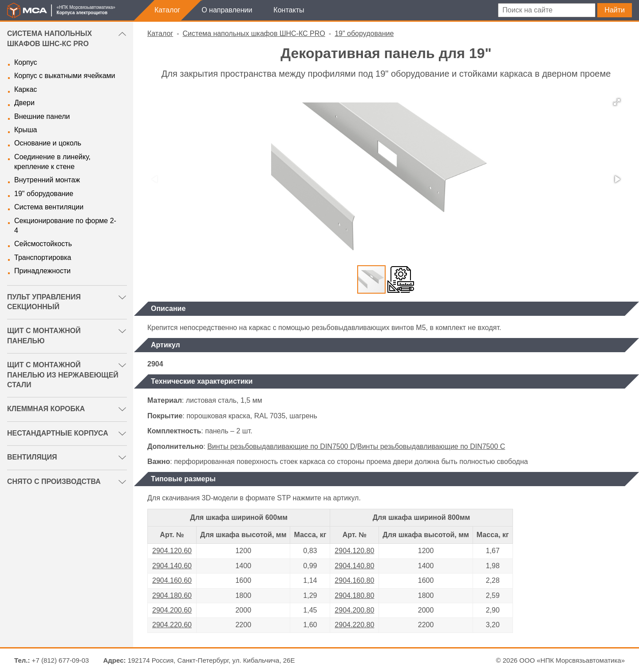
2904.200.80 (354, 610)
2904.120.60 (172, 551)
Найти (615, 10)
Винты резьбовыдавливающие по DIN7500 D (281, 446)
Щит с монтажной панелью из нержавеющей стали (63, 375)
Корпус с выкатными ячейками (65, 76)
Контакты (289, 10)
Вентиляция (32, 457)
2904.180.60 (172, 595)
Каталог (167, 10)
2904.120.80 (354, 551)
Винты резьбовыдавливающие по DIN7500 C (431, 446)
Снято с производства (54, 481)
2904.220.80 (354, 625)
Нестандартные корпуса (58, 433)
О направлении (227, 10)
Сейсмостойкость (43, 244)
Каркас (26, 89)
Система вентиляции (49, 207)
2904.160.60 (172, 580)
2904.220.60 (172, 625)
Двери (24, 103)
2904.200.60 (172, 610)
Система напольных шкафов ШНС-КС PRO (254, 33)
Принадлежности (42, 271)
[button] (617, 102)
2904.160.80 (354, 580)
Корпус (26, 62)
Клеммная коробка (46, 409)
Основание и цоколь (48, 143)
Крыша (26, 130)
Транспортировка (43, 257)
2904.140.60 (172, 566)
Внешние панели (42, 116)
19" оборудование (44, 194)
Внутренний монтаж (47, 180)
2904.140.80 (354, 566)
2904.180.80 (354, 595)
